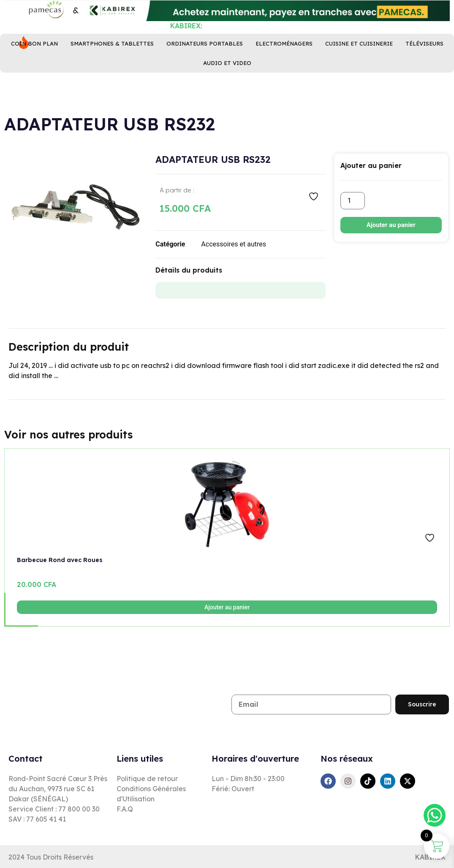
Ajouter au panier (391, 225)
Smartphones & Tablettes (112, 69)
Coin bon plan (34, 69)
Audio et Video (227, 88)
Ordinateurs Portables (205, 69)
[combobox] (181, 33)
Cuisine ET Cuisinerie (359, 69)
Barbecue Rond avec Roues (60, 560)
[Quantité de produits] (353, 201)
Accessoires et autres (234, 244)
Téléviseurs (424, 69)
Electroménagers (284, 69)
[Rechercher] (286, 33)
